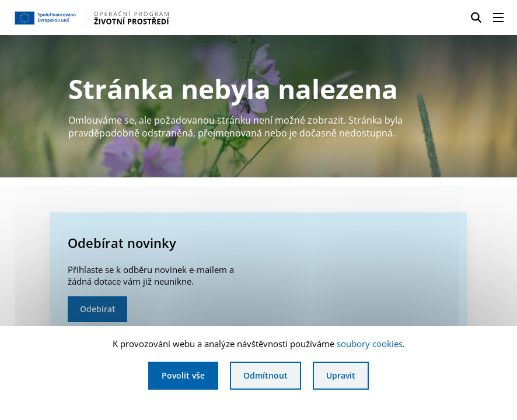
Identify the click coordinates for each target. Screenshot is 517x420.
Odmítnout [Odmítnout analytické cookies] (266, 375)
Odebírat (98, 309)
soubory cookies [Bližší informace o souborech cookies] (370, 344)
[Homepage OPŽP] (125, 17)
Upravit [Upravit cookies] (341, 375)
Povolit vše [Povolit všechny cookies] (183, 375)
